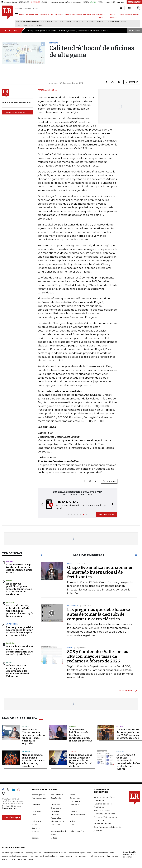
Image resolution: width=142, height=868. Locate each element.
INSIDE (136, 14)
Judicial (73, 752)
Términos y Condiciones (104, 814)
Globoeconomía (77, 815)
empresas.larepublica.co (55, 853)
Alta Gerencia (57, 795)
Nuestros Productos (103, 804)
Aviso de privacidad (102, 810)
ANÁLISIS (91, 14)
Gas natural (79, 22)
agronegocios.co (33, 853)
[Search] (121, 8)
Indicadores (37, 821)
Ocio (72, 825)
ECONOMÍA (34, 14)
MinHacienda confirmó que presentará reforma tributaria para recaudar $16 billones (20, 650)
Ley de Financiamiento (116, 22)
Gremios (91, 22)
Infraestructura (57, 821)
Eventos (73, 811)
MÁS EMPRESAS (126, 691)
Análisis (73, 795)
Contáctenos (99, 807)
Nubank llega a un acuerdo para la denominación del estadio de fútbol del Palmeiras (18, 671)
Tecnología (27, 752)
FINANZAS (24, 14)
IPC (56, 22)
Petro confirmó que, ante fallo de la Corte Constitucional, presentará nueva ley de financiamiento (20, 611)
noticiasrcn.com (97, 856)
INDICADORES (126, 14)
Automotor (12, 624)
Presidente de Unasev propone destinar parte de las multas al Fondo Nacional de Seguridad (33, 737)
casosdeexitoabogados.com (15, 856)
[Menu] (17, 14)
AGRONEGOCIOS (79, 14)
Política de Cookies (102, 824)
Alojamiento (65, 22)
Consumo (36, 805)
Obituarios (55, 825)
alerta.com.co (8, 859)
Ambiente (10, 580)
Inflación (48, 22)
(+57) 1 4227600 (10, 808)
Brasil (9, 662)
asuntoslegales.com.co (12, 853)
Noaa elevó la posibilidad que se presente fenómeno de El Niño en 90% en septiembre (19, 589)
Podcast (35, 831)
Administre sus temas (14, 112)
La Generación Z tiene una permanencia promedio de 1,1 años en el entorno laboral (128, 762)
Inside (73, 821)
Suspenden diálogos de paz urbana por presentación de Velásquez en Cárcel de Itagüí (81, 761)
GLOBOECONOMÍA (63, 14)
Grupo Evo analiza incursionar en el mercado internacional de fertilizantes (100, 572)
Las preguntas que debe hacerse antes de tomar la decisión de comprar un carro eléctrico (20, 631)
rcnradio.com (81, 856)
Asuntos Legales (39, 798)
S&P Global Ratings (26, 26)
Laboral (120, 752)
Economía (74, 805)
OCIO (52, 14)
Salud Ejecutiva (77, 831)
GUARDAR (132, 82)
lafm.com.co (113, 856)
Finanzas (35, 815)
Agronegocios (38, 795)
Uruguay (26, 726)
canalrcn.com (66, 856)
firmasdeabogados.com (80, 853)
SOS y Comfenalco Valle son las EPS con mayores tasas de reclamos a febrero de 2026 (98, 656)
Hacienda (10, 602)
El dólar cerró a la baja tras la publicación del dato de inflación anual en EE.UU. (19, 569)
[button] (41, 504)
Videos (54, 838)
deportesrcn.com (25, 859)
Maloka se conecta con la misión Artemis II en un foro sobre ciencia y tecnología (33, 761)
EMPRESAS (44, 14)
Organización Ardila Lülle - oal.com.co (130, 854)
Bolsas (10, 561)
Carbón (101, 22)
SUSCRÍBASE (134, 2)
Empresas (36, 811)
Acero (40, 26)
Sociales (35, 838)
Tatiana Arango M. (47, 90)
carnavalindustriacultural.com (44, 856)
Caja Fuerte (56, 798)
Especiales (56, 811)
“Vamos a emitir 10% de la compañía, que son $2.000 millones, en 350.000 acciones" (128, 734)
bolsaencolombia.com (104, 853)
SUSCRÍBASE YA (107, 515)
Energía (73, 726)
